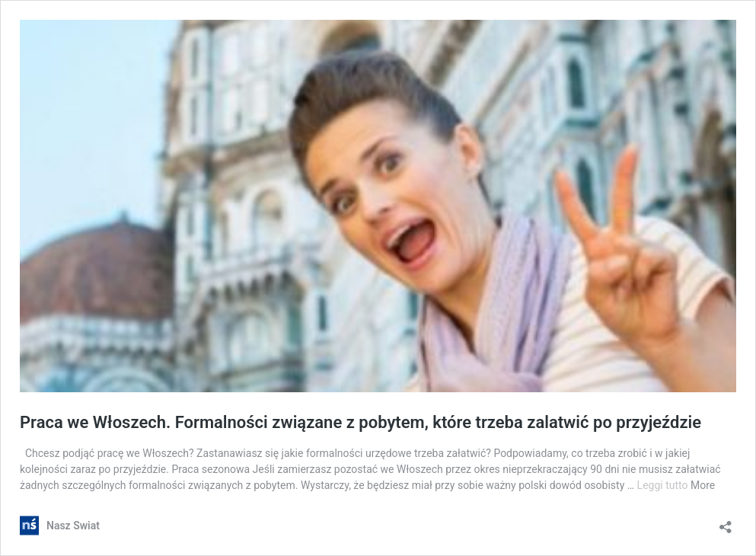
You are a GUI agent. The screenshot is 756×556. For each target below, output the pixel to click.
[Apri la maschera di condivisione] (726, 522)
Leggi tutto (664, 485)
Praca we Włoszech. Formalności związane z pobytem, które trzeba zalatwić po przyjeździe (360, 422)
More (703, 485)
